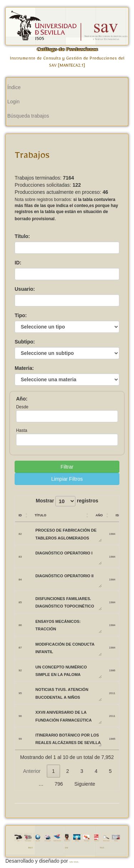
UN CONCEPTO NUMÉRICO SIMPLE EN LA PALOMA (68, 670)
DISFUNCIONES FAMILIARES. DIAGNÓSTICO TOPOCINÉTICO (68, 602)
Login (13, 102)
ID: (18, 263)
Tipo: (21, 315)
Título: (22, 236)
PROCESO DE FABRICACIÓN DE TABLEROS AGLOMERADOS (68, 534)
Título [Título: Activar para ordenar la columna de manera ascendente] (41, 515)
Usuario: (25, 289)
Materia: (24, 368)
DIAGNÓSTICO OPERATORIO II (68, 579)
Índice (14, 87)
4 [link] (96, 771)
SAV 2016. (74, 862)
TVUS (102, 848)
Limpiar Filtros (67, 479)
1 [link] (54, 771)
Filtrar (67, 467)
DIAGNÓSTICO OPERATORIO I (68, 556)
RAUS (31, 848)
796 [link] (59, 784)
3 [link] (82, 771)
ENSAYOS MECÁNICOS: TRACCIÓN (68, 625)
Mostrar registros (67, 501)
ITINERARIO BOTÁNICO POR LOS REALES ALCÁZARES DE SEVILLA (68, 738)
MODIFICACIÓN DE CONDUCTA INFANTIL (68, 648)
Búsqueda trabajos (28, 116)
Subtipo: (25, 342)
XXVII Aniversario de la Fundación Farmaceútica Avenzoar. (68, 716)
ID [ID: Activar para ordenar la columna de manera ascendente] (20, 515)
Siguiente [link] (85, 784)
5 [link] (110, 771)
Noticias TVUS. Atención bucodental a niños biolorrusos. (68, 693)
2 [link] (68, 771)
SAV (66, 848)
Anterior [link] (32, 771)
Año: (22, 399)
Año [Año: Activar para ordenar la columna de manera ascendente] (99, 515)
